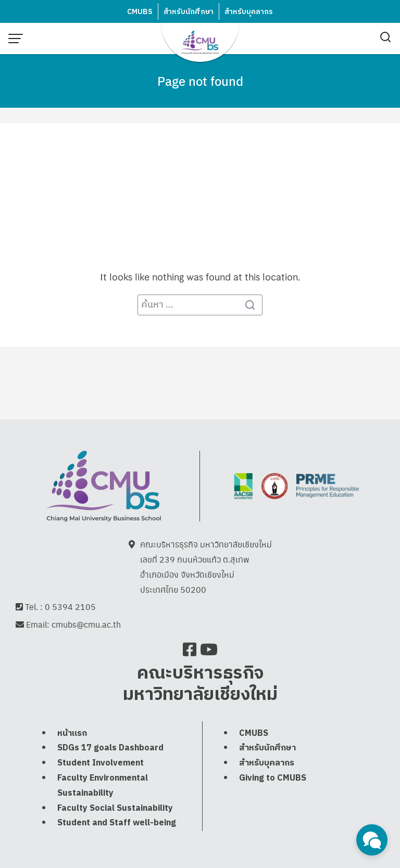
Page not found (200, 81)
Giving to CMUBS (273, 779)
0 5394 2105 (70, 608)
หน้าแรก (72, 734)
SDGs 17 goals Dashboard (110, 749)
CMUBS (140, 12)
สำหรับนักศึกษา (189, 12)
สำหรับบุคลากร (249, 12)
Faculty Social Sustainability (115, 809)
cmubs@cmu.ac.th (86, 625)
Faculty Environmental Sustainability (103, 787)
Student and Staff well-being (117, 824)
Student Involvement (101, 764)
